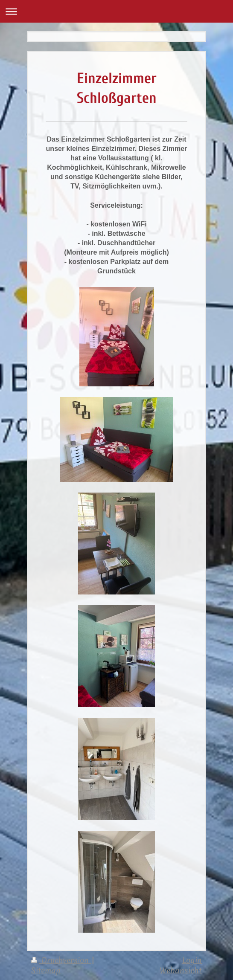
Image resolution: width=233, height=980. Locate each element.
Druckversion (61, 960)
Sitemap (46, 970)
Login (192, 960)
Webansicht (181, 970)
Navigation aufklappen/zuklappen (116, 11)
